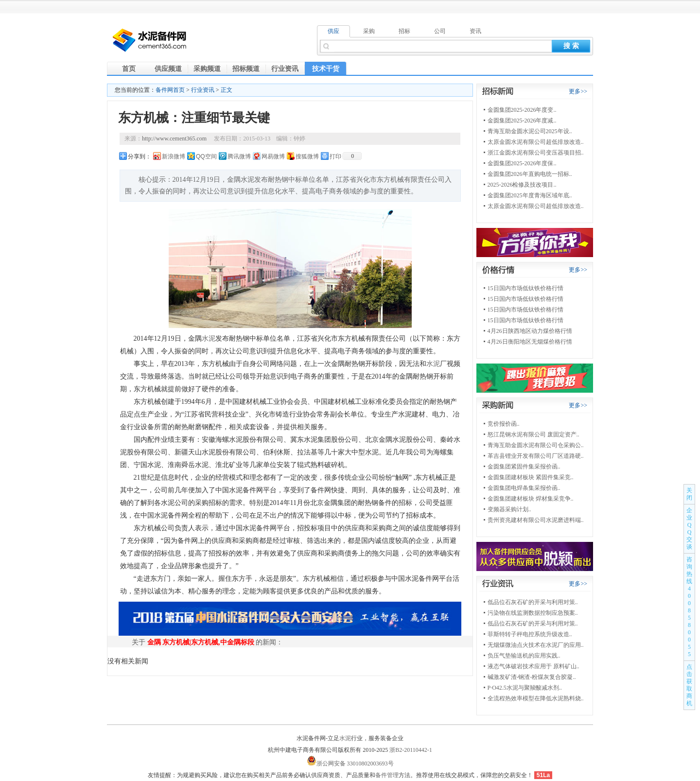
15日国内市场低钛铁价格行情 (525, 288)
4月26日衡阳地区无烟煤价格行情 (530, 342)
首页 (129, 69)
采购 (369, 31)
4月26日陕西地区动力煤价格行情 (530, 331)
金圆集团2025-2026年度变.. (522, 110)
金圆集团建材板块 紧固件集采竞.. (531, 477)
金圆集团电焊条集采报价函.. (524, 488)
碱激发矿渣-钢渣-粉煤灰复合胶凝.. (532, 677)
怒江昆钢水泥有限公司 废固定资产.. (534, 434)
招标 (404, 31)
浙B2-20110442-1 (411, 750)
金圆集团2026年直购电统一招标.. (530, 174)
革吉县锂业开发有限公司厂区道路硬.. (536, 456)
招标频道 (246, 69)
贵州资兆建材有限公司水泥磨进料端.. (536, 520)
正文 (227, 90)
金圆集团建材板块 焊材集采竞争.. (531, 499)
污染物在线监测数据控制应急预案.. (533, 613)
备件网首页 (170, 90)
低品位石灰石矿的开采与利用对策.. (533, 602)
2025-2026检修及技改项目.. (522, 185)
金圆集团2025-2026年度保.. (522, 163)
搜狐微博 (307, 156)
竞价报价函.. (504, 424)
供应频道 (168, 69)
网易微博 (273, 156)
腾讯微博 (239, 156)
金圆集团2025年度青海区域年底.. (530, 195)
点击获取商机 (689, 685)
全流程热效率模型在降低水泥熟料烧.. (536, 698)
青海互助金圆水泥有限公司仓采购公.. (536, 445)
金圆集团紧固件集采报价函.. (524, 467)
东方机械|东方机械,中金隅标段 (208, 642)
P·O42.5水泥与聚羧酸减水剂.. (525, 688)
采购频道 (207, 69)
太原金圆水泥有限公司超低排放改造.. (536, 142)
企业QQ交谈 (689, 529)
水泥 (209, 338)
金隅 (154, 642)
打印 (335, 156)
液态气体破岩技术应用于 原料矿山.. (534, 666)
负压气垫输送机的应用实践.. (524, 656)
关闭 (689, 494)
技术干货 (326, 69)
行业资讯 (285, 69)
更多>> (578, 91)
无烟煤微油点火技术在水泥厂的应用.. (536, 645)
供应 (333, 31)
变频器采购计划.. (509, 509)
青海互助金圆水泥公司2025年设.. (530, 131)
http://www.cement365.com (174, 139)
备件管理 (387, 775)
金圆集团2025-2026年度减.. (522, 121)
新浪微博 (174, 156)
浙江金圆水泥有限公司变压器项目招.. (536, 153)
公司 (440, 31)
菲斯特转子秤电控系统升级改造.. (530, 634)
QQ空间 (206, 156)
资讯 (475, 31)
